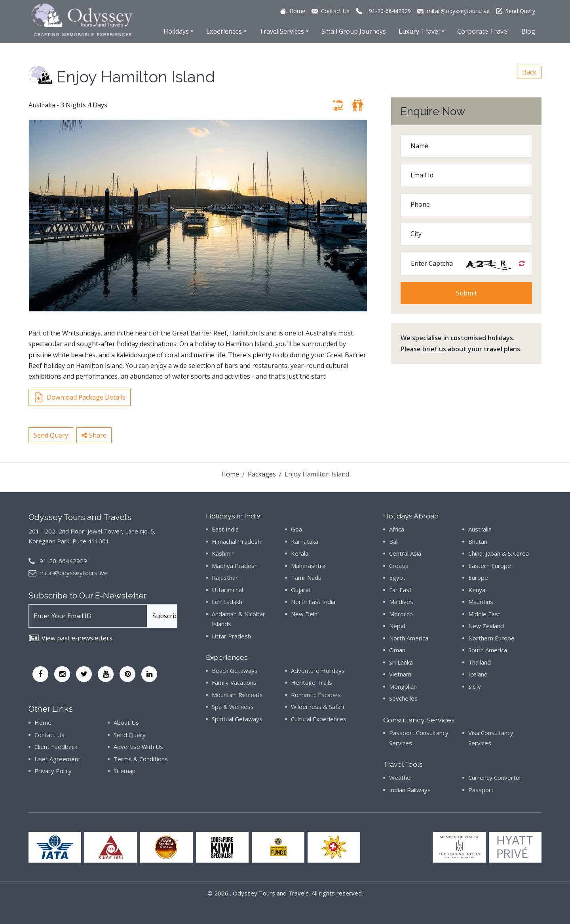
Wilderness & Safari (317, 707)
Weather (401, 777)
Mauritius (481, 602)
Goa (296, 529)
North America (409, 638)
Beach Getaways (235, 671)
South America (488, 650)
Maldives (401, 602)
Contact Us (49, 735)
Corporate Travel (483, 31)
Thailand (480, 662)
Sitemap (125, 771)
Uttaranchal (227, 590)
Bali (394, 541)
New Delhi (305, 614)
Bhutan (478, 541)
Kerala (300, 553)
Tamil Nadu (306, 577)
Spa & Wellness (233, 707)
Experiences (224, 31)
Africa (397, 529)
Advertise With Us (138, 747)
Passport (481, 790)
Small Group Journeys (354, 31)
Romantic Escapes (316, 695)
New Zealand (486, 626)
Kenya (477, 590)
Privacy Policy (53, 771)
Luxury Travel (419, 31)
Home (230, 474)
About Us (126, 722)
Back (529, 72)
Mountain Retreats (237, 695)
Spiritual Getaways (237, 719)
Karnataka (305, 541)
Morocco (401, 614)
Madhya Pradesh (235, 566)
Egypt (397, 577)
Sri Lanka (401, 662)
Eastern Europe (490, 566)
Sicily (475, 686)
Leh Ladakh (227, 602)
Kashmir (223, 553)
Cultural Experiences (319, 719)
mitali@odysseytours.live (74, 573)
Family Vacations (234, 682)
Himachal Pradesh (236, 541)
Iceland (478, 674)
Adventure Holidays (318, 671)
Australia (480, 529)
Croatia (399, 566)
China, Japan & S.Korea (499, 553)
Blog (528, 31)
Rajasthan (225, 577)
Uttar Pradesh (231, 636)
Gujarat (301, 590)
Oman (397, 650)
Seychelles (403, 698)
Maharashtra (308, 566)
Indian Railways (410, 790)
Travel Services (282, 31)
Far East (400, 590)
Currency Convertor (495, 777)
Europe (478, 577)
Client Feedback (56, 747)
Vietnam (400, 674)
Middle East (484, 614)
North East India (313, 602)
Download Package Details (80, 397)
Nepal (397, 626)
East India (225, 529)
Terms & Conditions (141, 759)
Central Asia (405, 553)
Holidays (176, 31)
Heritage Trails (312, 682)
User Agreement (57, 759)
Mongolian (403, 686)
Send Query (51, 435)
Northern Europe (491, 638)
